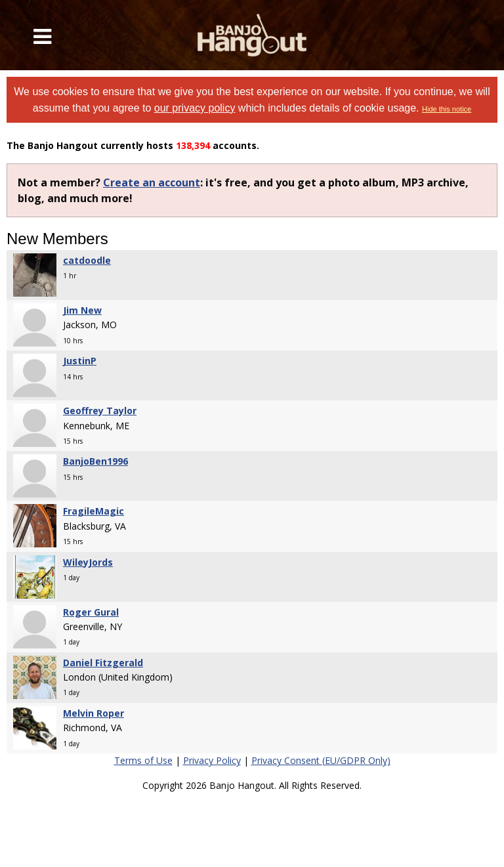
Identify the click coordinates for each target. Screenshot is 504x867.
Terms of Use (143, 760)
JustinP (80, 361)
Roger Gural (91, 612)
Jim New (82, 310)
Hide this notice (447, 109)
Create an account (152, 182)
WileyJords (88, 562)
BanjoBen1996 (95, 461)
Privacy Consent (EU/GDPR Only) (321, 760)
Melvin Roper (94, 713)
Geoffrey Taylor (100, 411)
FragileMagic (94, 511)
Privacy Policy (212, 760)
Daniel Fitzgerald (103, 663)
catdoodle (87, 260)
